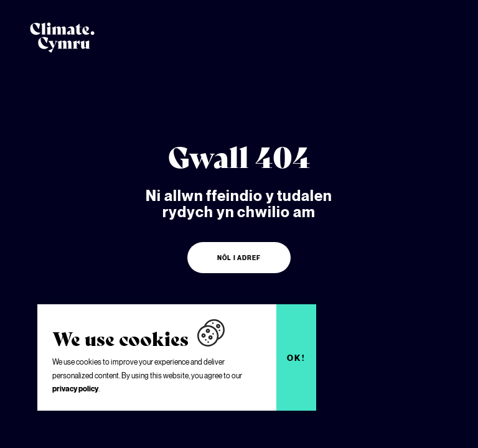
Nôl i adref (239, 258)
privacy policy (75, 389)
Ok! (297, 358)
